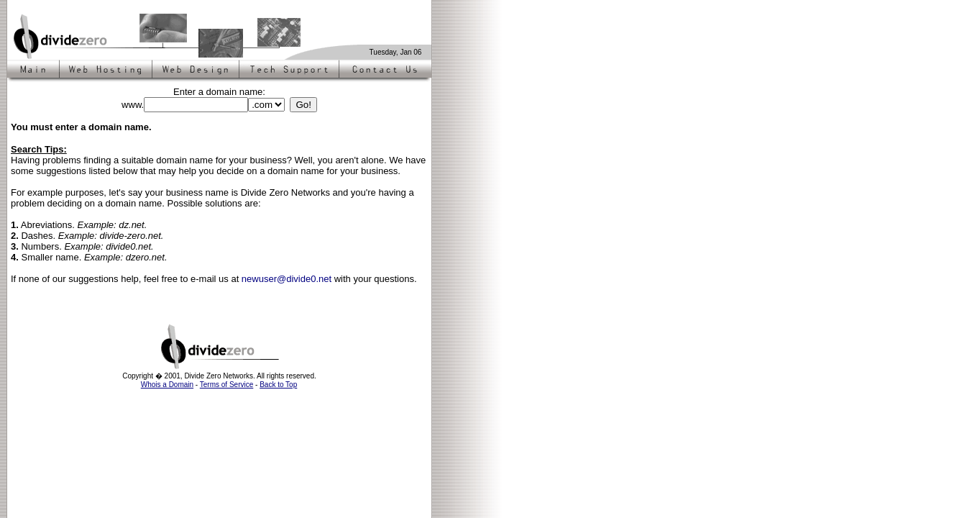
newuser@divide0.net (287, 279)
